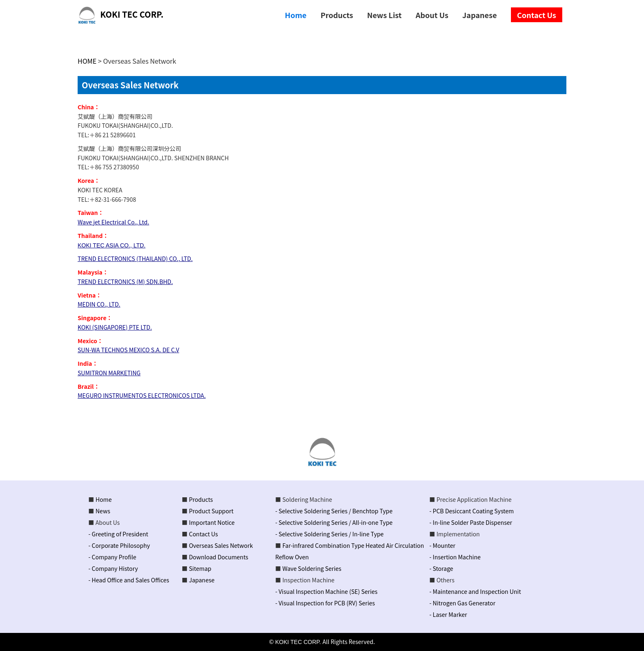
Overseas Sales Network (221, 545)
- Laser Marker (448, 614)
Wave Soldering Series (312, 568)
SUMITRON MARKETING (109, 373)
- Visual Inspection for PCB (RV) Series (325, 603)
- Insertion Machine (455, 557)
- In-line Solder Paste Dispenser (471, 522)
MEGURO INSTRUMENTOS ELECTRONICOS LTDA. (142, 395)
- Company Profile (112, 557)
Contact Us (204, 534)
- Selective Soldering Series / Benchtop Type (334, 511)
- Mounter (443, 545)
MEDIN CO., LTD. (99, 304)
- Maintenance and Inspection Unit (475, 591)
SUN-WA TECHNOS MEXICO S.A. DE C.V (128, 350)
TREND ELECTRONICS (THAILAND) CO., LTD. (135, 259)
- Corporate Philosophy (119, 545)
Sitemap (200, 568)
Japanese (202, 580)
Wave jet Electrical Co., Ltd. (113, 222)
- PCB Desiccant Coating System (472, 511)
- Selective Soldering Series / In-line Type (329, 534)
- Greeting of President (118, 534)
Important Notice (212, 522)
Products (201, 499)
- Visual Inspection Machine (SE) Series (326, 591)
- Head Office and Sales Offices (129, 580)
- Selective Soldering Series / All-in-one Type (334, 522)
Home (104, 499)
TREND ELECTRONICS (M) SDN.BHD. (125, 282)
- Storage (442, 568)
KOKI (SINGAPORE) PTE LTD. (115, 327)
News (103, 511)
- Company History (113, 568)
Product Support (211, 511)
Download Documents (218, 557)
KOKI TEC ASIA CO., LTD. (112, 245)
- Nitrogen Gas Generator (463, 603)
